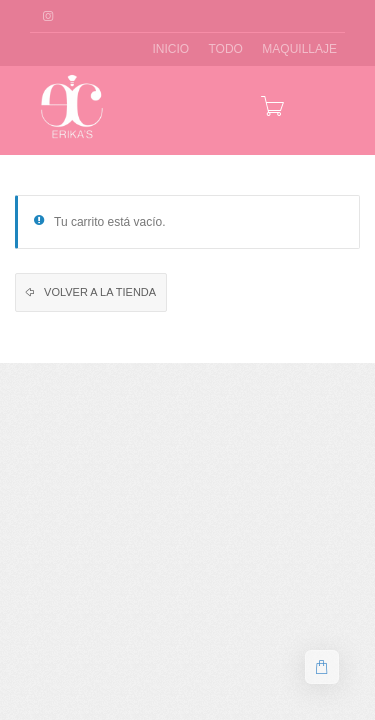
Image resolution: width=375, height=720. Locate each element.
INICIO (170, 49)
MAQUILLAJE (299, 49)
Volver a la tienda (98, 292)
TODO (226, 49)
